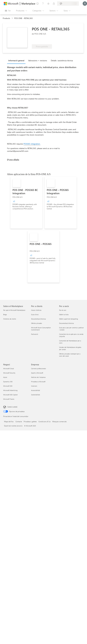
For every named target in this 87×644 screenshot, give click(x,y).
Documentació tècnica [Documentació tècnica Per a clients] (38, 319)
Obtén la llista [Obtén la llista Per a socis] (64, 315)
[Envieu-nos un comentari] (38, 4)
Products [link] (6, 18)
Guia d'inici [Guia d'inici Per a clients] (35, 315)
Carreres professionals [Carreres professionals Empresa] (39, 368)
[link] (26, 203)
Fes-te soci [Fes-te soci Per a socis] (63, 310)
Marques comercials (59, 421)
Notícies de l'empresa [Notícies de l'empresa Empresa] (38, 377)
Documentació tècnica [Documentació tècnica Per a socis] (66, 323)
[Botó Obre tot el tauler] (8, 11)
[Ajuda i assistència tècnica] (43, 4)
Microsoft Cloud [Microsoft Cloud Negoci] (8, 368)
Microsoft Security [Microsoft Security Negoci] (9, 373)
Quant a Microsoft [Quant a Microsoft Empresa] (37, 373)
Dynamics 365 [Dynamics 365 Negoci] (8, 382)
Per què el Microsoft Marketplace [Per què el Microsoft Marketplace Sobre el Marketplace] (14, 310)
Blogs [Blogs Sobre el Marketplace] (5, 315)
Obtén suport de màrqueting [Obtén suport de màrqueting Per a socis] (69, 319)
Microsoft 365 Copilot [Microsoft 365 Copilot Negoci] (10, 395)
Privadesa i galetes (30, 421)
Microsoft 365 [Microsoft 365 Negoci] (8, 386)
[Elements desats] (48, 4)
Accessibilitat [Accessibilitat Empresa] (36, 390)
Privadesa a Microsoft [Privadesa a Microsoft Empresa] (38, 382)
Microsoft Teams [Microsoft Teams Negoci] (9, 399)
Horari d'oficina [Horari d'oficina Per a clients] (36, 310)
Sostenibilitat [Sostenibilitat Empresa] (36, 395)
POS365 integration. (32, 144)
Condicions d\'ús (45, 421)
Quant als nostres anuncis (13, 426)
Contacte (19, 421)
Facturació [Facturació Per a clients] (35, 334)
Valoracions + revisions (38, 60)
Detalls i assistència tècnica (62, 60)
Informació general (16, 60)
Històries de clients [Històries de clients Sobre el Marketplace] (10, 319)
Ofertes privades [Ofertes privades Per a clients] (37, 323)
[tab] (17, 60)
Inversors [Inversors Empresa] (34, 386)
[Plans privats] (54, 4)
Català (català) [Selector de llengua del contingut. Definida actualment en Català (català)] (12, 407)
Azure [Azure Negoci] (5, 377)
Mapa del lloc (9, 421)
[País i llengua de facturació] (68, 4)
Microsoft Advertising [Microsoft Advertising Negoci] (10, 390)
